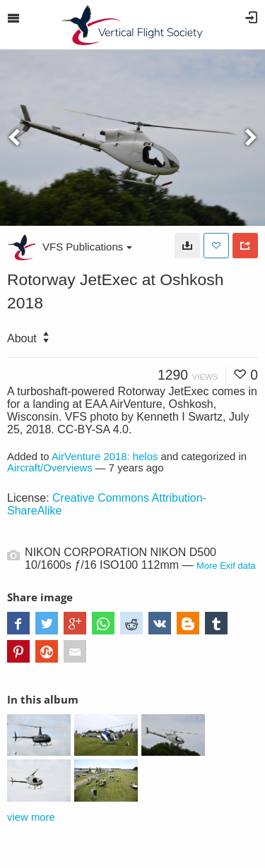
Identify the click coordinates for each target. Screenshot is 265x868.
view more (31, 817)
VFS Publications (87, 247)
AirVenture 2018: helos (105, 457)
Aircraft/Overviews (50, 468)
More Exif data (226, 566)
